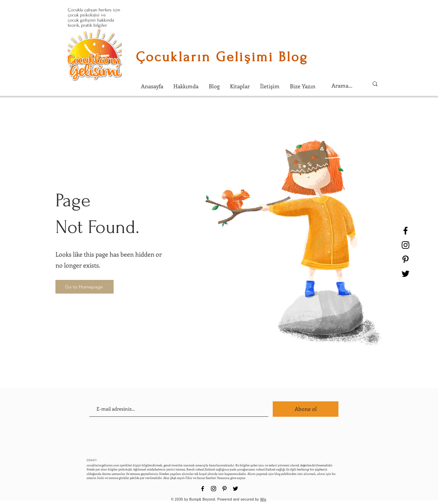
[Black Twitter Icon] (405, 274)
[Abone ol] (306, 409)
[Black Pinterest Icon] (405, 259)
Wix (263, 499)
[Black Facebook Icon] (405, 231)
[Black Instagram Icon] (405, 245)
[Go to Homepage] (85, 287)
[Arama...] (345, 86)
